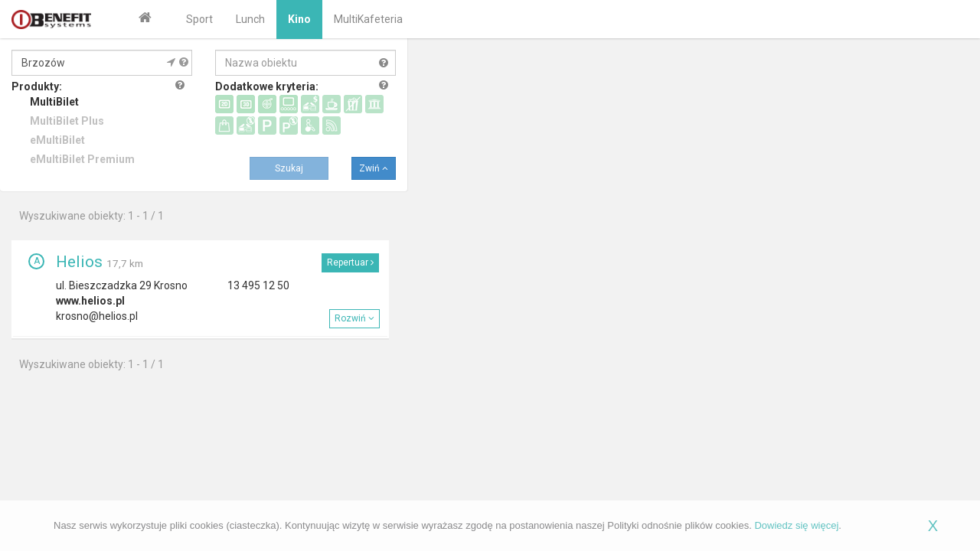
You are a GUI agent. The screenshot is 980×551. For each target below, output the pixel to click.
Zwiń (374, 168)
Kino (299, 19)
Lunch (250, 19)
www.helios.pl (90, 301)
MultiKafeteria (368, 19)
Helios (79, 262)
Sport (199, 19)
